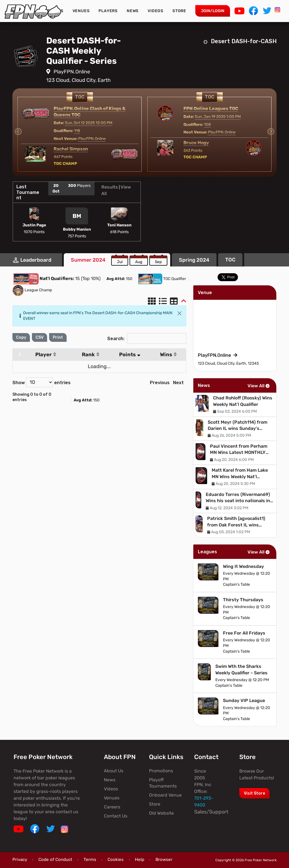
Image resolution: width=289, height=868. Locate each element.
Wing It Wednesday (243, 566)
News (133, 11)
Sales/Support (211, 812)
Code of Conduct (55, 860)
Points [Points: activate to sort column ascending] (130, 355)
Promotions (161, 771)
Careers (112, 807)
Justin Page (34, 225)
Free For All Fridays (244, 633)
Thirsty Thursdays (243, 600)
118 (77, 131)
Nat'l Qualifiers (56, 278)
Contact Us (116, 816)
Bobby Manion (77, 229)
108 (207, 125)
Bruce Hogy (196, 143)
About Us (114, 771)
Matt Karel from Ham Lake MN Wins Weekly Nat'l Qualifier (240, 476)
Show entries (41, 382)
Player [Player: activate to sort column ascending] (46, 355)
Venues (81, 11)
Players (108, 11)
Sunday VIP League (244, 700)
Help (140, 860)
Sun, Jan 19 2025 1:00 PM (218, 117)
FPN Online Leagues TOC (211, 109)
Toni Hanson (119, 225)
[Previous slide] (18, 131)
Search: (147, 339)
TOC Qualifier (175, 279)
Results (110, 187)
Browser (164, 860)
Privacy (20, 860)
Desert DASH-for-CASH (244, 41)
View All (259, 386)
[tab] (88, 260)
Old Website (161, 813)
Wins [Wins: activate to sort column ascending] (168, 355)
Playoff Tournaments (163, 783)
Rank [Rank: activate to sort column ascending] (91, 355)
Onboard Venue (165, 795)
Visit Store (254, 793)
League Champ (38, 290)
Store (179, 11)
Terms (90, 860)
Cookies (116, 860)
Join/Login (213, 11)
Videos (156, 11)
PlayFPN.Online (68, 72)
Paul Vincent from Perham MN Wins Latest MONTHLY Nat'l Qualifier (239, 452)
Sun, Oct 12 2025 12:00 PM (89, 123)
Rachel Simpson (71, 149)
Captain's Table (237, 584)
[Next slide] (271, 131)
